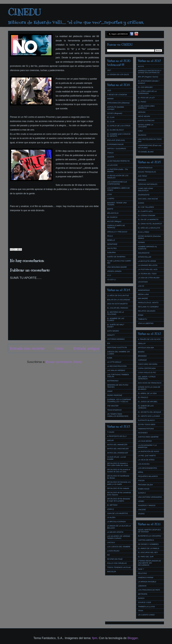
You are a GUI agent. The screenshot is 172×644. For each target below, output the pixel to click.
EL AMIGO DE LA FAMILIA (149, 548)
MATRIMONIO (113, 381)
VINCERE (142, 510)
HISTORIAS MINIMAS (116, 339)
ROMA (141, 315)
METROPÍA (143, 594)
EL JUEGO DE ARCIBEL (148, 402)
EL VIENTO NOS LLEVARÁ (149, 416)
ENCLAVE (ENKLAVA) (116, 140)
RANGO (141, 598)
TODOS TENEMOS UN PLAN (119, 567)
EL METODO (112, 505)
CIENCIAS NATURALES (148, 184)
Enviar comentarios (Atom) (64, 362)
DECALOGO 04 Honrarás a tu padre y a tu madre (119, 483)
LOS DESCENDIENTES (147, 468)
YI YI (109, 275)
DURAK (141, 203)
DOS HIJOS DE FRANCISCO (150, 383)
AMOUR (110, 440)
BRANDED (142, 356)
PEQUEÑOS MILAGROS (148, 476)
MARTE (110, 209)
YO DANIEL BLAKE (146, 152)
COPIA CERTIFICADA (147, 368)
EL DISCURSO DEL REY (148, 552)
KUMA (110, 358)
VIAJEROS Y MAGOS (147, 505)
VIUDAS (141, 514)
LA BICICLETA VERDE (147, 261)
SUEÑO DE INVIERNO (116, 257)
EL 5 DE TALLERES (146, 207)
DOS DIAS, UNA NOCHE (148, 199)
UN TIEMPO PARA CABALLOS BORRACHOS (118, 415)
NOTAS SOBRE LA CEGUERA (146, 126)
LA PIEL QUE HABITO (147, 456)
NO (108, 555)
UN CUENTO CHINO (146, 615)
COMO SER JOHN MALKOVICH (145, 189)
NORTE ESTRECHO (146, 121)
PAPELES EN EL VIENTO (148, 303)
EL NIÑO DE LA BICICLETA (149, 228)
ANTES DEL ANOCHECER (118, 449)
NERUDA (142, 112)
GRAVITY (111, 335)
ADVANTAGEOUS (145, 168)
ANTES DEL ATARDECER (117, 453)
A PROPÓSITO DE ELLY (117, 436)
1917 (109, 70)
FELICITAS (142, 573)
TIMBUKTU (142, 319)
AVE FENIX (142, 176)
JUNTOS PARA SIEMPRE (148, 437)
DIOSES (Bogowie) (115, 113)
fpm (95, 638)
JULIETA (111, 157)
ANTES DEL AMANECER (117, 445)
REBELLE (111, 240)
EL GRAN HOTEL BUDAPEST (150, 224)
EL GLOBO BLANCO (115, 130)
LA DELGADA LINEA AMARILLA (146, 107)
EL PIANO (142, 102)
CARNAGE (142, 360)
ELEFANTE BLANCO (146, 420)
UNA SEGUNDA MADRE (117, 267)
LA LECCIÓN (112, 165)
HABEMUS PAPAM (146, 577)
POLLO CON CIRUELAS (117, 563)
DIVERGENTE (144, 195)
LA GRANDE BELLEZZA (148, 265)
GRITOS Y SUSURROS (116, 149)
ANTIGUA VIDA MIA (146, 348)
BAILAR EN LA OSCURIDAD (119, 300)
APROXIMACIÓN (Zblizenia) (118, 103)
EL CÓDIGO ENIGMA (147, 215)
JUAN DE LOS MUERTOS (117, 513)
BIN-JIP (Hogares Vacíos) (148, 77)
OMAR (110, 391)
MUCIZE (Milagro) (114, 221)
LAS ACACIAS (144, 464)
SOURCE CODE (145, 602)
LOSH (109, 194)
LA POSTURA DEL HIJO (148, 269)
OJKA (140, 131)
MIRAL (141, 472)
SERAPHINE (112, 244)
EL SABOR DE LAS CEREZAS (146, 407)
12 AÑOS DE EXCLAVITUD (118, 296)
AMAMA (110, 99)
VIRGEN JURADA (114, 271)
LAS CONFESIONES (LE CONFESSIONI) (117, 183)
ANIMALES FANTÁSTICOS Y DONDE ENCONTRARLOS (150, 72)
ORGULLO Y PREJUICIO (117, 232)
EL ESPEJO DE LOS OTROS (119, 126)
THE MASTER (113, 406)
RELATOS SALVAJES (147, 311)
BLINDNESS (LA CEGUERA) (149, 536)
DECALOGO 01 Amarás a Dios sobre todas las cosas (118, 464)
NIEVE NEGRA (144, 116)
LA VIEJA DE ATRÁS (146, 460)
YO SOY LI (111, 280)
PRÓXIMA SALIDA (145, 485)
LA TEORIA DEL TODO (147, 274)
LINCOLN (111, 542)
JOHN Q (110, 509)
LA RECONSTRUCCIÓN (117, 366)
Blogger (133, 638)
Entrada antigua (86, 348)
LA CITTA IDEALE (114, 362)
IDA (109, 343)
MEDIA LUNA (143, 294)
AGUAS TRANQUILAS (147, 172)
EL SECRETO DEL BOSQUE (149, 412)
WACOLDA (112, 572)
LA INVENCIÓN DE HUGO (149, 451)
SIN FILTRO (112, 248)
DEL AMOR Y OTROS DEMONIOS (147, 378)
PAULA (110, 236)
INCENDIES (143, 433)
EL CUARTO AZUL (145, 211)
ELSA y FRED (144, 232)
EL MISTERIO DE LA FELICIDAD (115, 313)
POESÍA (141, 481)
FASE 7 (141, 569)
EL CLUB (111, 122)
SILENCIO (142, 135)
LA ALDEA (111, 517)
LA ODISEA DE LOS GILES (118, 74)
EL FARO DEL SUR (146, 557)
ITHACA (110, 153)
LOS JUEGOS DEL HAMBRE (119, 547)
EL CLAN (111, 117)
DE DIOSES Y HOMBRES (148, 544)
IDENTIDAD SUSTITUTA (117, 347)
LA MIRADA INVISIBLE (147, 582)
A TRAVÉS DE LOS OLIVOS (149, 339)
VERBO (141, 501)
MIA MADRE (143, 298)
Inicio (59, 348)
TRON (140, 611)
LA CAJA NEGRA (145, 441)
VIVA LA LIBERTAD (146, 323)
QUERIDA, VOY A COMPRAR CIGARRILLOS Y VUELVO (119, 401)
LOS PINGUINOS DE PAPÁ (149, 590)
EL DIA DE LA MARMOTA (148, 220)
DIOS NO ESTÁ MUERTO (117, 304)
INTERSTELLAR (145, 257)
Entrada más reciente (27, 348)
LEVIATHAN (143, 282)
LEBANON (142, 586)
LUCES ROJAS (113, 551)
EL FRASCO (143, 397)
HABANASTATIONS (146, 429)
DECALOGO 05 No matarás (118, 488)
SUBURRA (111, 253)
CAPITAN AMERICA (146, 540)
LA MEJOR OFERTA (115, 532)
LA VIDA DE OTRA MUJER (149, 278)
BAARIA (141, 352)
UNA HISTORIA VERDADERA (150, 497)
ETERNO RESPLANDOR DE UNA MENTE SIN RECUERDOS (149, 563)
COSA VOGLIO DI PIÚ (147, 373)
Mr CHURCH (112, 217)
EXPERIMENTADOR (115, 144)
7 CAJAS (111, 432)
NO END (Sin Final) (115, 559)
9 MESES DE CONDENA (117, 95)
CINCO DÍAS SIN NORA (148, 364)
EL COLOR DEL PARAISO (118, 308)
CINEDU (24, 12)
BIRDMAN (142, 180)
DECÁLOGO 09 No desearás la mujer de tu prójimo (119, 500)
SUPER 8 (142, 493)
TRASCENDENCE (114, 410)
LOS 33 (141, 286)
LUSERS (111, 199)
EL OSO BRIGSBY (145, 87)
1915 (109, 90)
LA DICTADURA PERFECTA (118, 161)
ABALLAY (142, 343)
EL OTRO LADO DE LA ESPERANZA (147, 92)
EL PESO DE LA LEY (146, 98)
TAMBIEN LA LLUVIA (146, 607)
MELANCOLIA (113, 213)
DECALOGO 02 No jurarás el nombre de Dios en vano (119, 471)
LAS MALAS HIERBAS (116, 370)
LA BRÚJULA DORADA (116, 522)
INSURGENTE (144, 253)
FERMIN (141, 242)
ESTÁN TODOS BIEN (147, 424)
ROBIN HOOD (144, 489)
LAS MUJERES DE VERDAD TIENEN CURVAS (119, 537)
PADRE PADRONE (115, 395)
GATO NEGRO (113, 331)
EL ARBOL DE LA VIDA (147, 393)
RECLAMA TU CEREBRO (148, 307)
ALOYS (141, 66)
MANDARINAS (144, 290)
